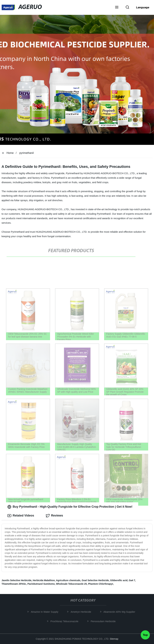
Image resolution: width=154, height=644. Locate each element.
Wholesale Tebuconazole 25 (71, 584)
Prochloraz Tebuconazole (66, 621)
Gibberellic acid (119, 580)
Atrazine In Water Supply (46, 612)
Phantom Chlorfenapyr (100, 584)
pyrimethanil (26, 153)
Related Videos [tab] (21, 516)
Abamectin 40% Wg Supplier (120, 612)
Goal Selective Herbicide (95, 580)
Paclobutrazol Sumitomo (41, 584)
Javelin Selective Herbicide (16, 580)
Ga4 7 (132, 580)
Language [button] (143, 7)
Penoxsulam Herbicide (104, 621)
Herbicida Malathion (44, 580)
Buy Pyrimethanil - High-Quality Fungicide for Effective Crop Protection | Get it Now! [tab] (70, 507)
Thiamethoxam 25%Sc (14, 584)
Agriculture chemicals (68, 580)
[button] (117, 7)
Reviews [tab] (54, 516)
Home (10, 153)
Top (145, 635)
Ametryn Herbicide (82, 612)
